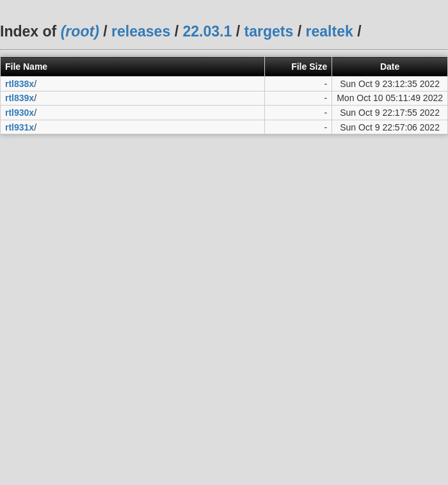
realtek (330, 31)
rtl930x (20, 113)
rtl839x (20, 98)
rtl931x (20, 127)
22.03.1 (207, 31)
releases (141, 31)
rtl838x (20, 84)
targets (268, 31)
